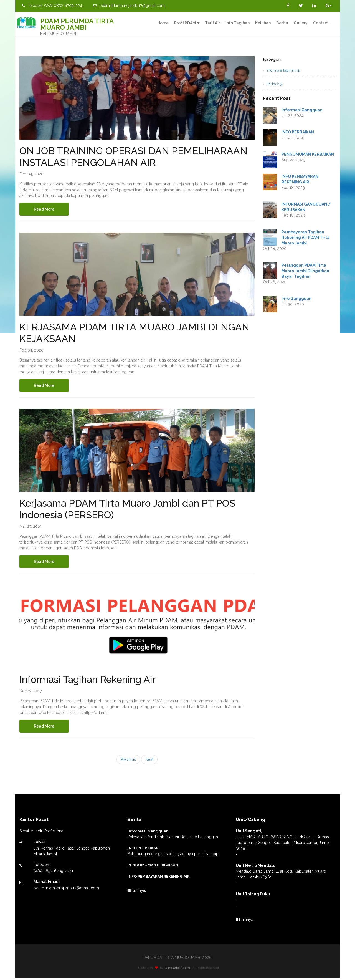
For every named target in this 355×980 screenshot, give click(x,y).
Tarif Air (212, 23)
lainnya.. (137, 893)
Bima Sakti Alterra (181, 970)
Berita (282, 23)
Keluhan (263, 23)
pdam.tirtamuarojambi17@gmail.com (129, 6)
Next (149, 762)
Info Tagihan (238, 23)
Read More (45, 209)
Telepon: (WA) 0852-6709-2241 (53, 6)
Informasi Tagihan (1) (282, 70)
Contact (321, 23)
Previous (128, 762)
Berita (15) (273, 84)
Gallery (301, 23)
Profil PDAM (185, 23)
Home (163, 23)
